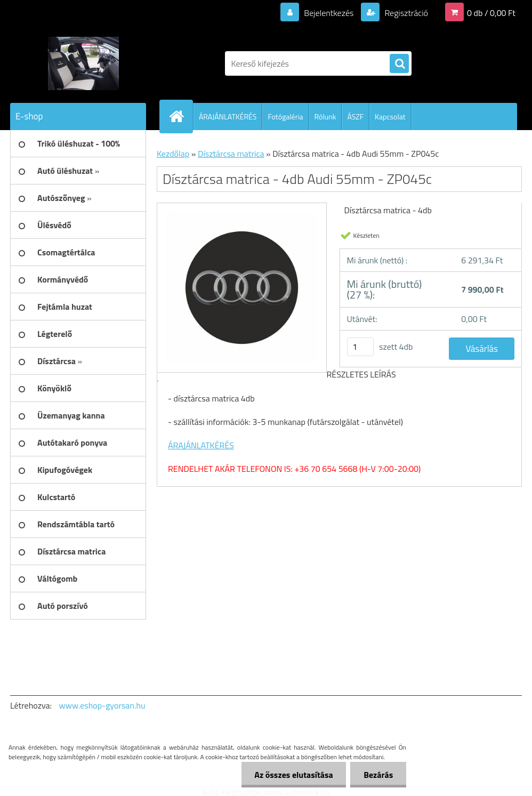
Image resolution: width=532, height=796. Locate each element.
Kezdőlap (173, 154)
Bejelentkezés (329, 13)
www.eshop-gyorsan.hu (102, 705)
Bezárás (378, 775)
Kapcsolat (390, 116)
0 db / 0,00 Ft (491, 13)
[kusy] (360, 347)
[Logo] (83, 63)
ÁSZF (355, 116)
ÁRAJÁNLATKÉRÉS (228, 116)
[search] (399, 64)
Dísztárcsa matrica (231, 154)
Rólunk (325, 116)
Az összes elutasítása (293, 775)
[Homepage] (181, 116)
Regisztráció (405, 13)
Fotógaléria (285, 116)
